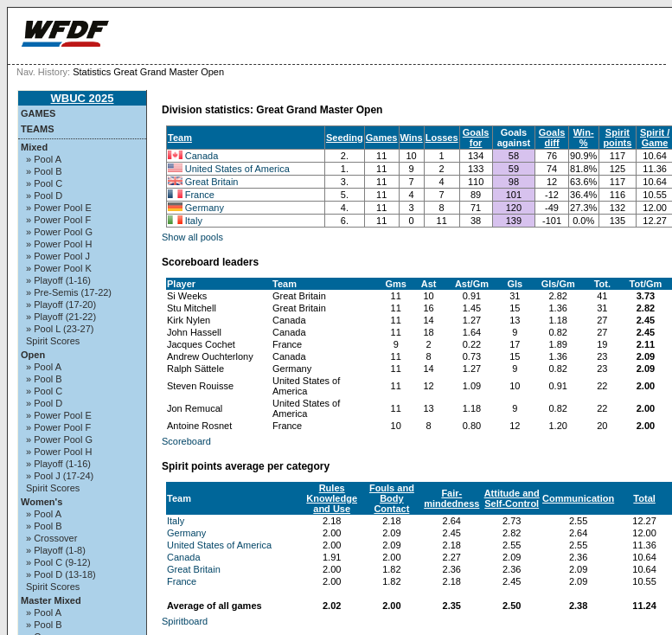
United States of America (237, 169)
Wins (412, 138)
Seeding (345, 138)
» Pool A (44, 159)
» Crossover (51, 538)
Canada (202, 156)
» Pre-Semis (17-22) (69, 292)
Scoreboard (186, 441)
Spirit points (617, 138)
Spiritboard (185, 621)
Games (38, 113)
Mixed (34, 147)
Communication (578, 498)
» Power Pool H (59, 244)
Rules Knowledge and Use (332, 498)
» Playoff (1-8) (56, 550)
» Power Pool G (59, 232)
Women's (42, 502)
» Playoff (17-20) (61, 305)
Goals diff (552, 138)
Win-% (584, 138)
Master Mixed (51, 600)
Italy (194, 221)
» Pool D (44, 196)
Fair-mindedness (451, 498)
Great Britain (212, 182)
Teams (38, 129)
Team (180, 138)
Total (644, 498)
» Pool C (44, 183)
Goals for (476, 138)
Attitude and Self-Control (512, 498)
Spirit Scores (53, 341)
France (200, 195)
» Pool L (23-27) (60, 329)
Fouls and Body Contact (392, 498)
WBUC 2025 (83, 98)
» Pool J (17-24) (60, 476)
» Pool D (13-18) (61, 574)
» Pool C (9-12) (58, 562)
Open (33, 355)
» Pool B (44, 171)
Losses (442, 138)
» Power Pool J (58, 256)
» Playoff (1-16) (58, 280)
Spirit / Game (655, 138)
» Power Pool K (59, 268)
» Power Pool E (59, 208)
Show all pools (192, 237)
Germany (205, 208)
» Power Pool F (58, 220)
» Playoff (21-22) (61, 317)
